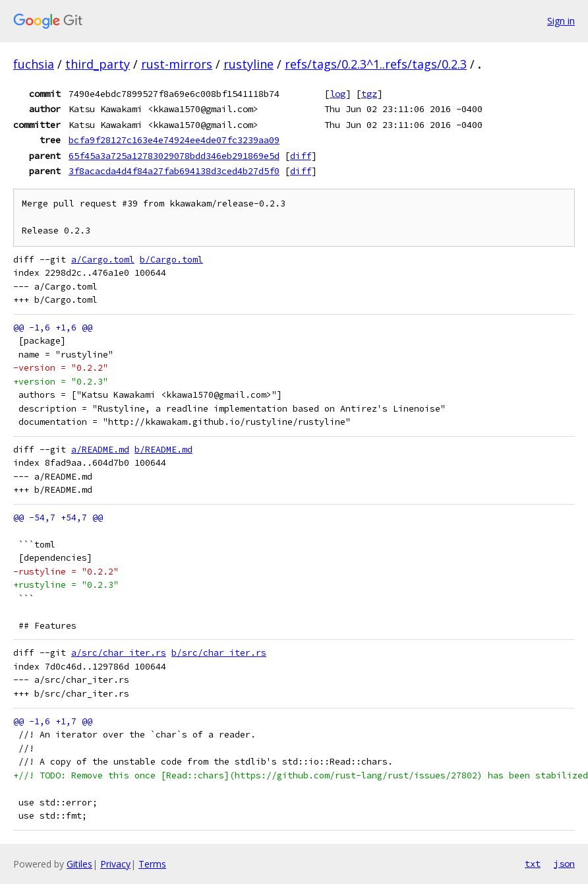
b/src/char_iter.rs (219, 653)
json (564, 864)
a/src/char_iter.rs (119, 653)
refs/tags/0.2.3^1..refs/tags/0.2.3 (376, 64)
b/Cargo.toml (171, 260)
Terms (152, 864)
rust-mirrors (177, 64)
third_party (98, 64)
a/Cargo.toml (103, 260)
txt (533, 864)
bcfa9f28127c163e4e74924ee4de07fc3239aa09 (174, 140)
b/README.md (163, 450)
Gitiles (79, 864)
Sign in (561, 21)
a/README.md (100, 450)
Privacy (115, 864)
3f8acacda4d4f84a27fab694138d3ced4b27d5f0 (174, 171)
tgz (369, 94)
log (338, 94)
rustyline (249, 64)
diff (301, 156)
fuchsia (34, 64)
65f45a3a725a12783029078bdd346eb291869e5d (174, 156)
